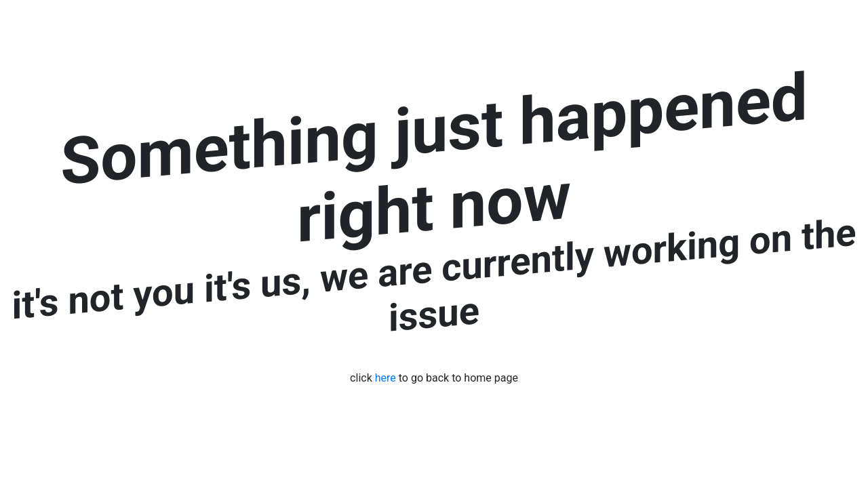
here (386, 378)
